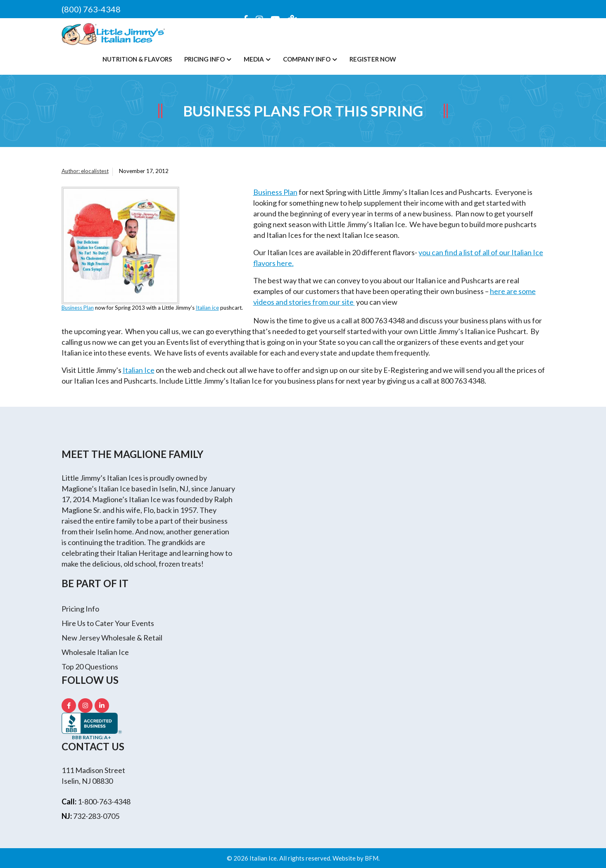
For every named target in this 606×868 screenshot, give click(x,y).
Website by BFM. (356, 858)
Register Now (373, 59)
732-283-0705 (96, 816)
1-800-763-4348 (104, 802)
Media (254, 59)
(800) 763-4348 (91, 9)
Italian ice (207, 308)
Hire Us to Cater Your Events (108, 623)
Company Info (307, 59)
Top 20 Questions (90, 666)
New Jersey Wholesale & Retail (112, 638)
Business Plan (78, 308)
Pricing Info (204, 59)
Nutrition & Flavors (137, 59)
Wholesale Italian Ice (95, 652)
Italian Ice (139, 370)
